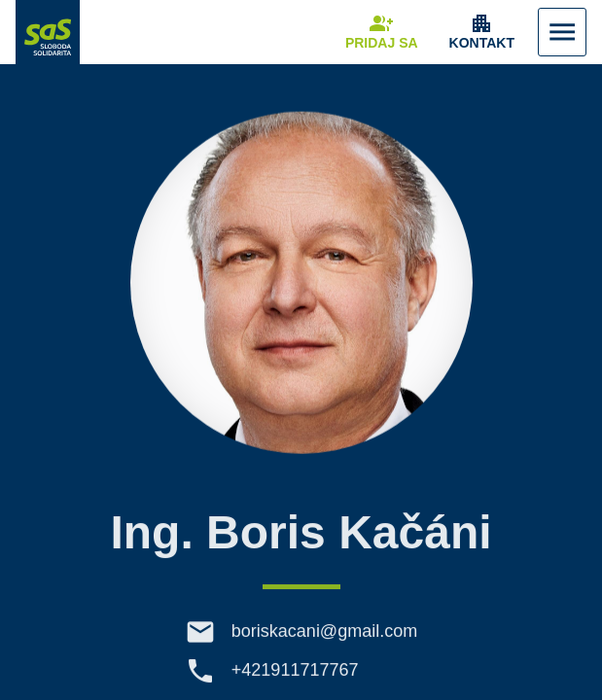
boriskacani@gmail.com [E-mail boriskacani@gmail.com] (324, 642)
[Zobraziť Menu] (562, 32)
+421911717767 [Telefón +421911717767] (295, 681)
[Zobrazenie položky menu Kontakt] (482, 32)
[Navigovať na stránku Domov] (48, 32)
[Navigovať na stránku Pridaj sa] (382, 32)
